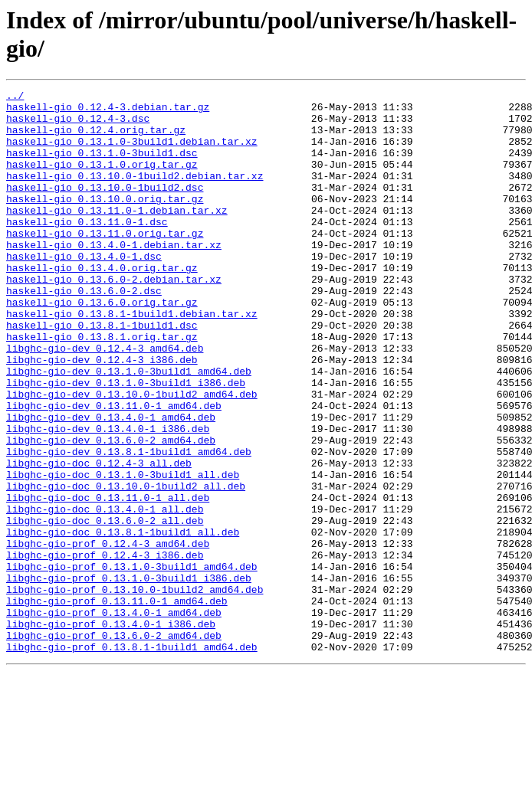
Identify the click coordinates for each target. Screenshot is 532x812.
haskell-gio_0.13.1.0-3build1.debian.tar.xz (132, 152)
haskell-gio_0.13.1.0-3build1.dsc (102, 166)
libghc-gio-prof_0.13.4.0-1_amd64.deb (114, 718)
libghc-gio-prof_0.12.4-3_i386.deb (105, 649)
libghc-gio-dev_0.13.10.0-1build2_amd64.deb (132, 456)
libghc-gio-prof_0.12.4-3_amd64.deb (108, 635)
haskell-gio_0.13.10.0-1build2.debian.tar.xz (135, 194)
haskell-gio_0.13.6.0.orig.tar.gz (102, 345)
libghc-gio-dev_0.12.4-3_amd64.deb (105, 401)
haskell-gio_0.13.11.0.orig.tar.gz (105, 263)
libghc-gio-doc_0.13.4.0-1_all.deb (105, 594)
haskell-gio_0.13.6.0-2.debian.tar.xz (114, 318)
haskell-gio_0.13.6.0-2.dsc (84, 332)
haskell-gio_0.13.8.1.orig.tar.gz (102, 387)
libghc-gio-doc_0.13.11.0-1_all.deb (108, 580)
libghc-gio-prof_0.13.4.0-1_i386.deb (111, 732)
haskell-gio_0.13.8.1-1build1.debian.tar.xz (132, 359)
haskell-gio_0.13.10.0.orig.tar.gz (105, 221)
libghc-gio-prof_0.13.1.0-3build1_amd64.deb (132, 663)
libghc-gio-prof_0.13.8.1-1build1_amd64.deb (132, 759)
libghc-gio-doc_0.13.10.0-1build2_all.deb (126, 566)
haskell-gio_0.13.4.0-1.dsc (84, 290)
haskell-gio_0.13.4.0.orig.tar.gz (102, 304)
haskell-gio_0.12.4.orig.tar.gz (96, 139)
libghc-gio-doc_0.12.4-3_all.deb (99, 539)
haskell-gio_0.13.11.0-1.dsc (87, 249)
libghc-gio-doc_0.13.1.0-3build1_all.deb (123, 552)
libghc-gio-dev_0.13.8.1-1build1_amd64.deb (129, 525)
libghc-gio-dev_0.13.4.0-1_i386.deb (108, 497)
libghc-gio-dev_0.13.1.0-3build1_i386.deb (126, 442)
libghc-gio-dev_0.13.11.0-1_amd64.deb (114, 470)
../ (15, 97)
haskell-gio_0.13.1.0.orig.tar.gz (102, 180)
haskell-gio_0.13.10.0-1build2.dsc (105, 208)
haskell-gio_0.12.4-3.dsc (78, 125)
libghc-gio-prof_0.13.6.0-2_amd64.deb (114, 745)
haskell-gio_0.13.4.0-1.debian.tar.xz (114, 277)
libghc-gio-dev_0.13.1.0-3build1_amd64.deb (129, 428)
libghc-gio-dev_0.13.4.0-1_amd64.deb (111, 483)
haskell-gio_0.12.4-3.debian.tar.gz (108, 111)
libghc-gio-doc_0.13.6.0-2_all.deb (105, 607)
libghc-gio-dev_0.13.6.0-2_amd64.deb (111, 511)
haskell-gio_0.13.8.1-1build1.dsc (102, 373)
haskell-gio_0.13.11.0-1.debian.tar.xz (117, 235)
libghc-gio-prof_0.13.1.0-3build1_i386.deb (129, 676)
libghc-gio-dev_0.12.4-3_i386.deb (102, 414)
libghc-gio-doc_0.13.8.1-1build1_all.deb (123, 621)
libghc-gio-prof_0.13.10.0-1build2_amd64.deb (135, 690)
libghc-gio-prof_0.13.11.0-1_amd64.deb (117, 704)
